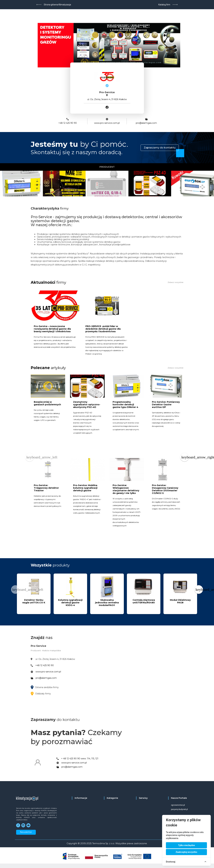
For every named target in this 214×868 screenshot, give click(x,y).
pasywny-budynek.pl (179, 809)
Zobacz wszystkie (175, 282)
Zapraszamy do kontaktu (160, 148)
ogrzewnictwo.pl (178, 805)
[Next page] (185, 457)
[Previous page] (29, 457)
